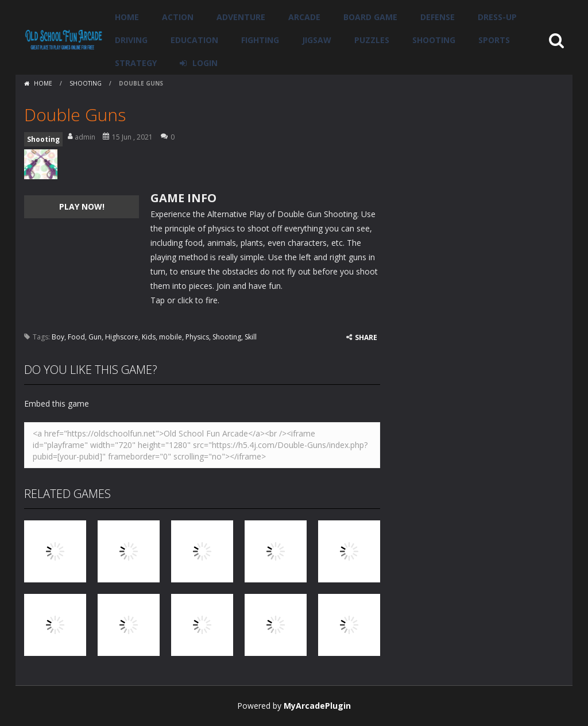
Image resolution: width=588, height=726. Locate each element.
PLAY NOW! (82, 206)
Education (194, 40)
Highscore (122, 337)
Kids (149, 337)
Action (178, 17)
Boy (58, 337)
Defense (438, 17)
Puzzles (372, 40)
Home (127, 17)
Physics (197, 337)
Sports (494, 40)
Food (76, 337)
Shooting (434, 40)
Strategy (136, 63)
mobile (171, 337)
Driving (131, 40)
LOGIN (205, 63)
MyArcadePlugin (317, 706)
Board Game (370, 17)
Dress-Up (497, 17)
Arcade (304, 17)
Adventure (241, 17)
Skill (251, 337)
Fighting (260, 40)
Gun (95, 337)
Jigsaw (317, 40)
